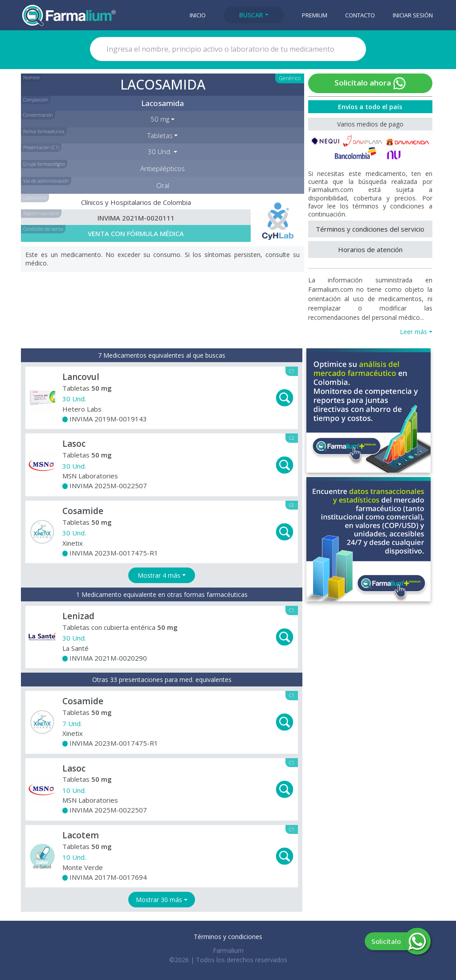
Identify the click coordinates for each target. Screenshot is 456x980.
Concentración (38, 115)
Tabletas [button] (160, 135)
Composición (36, 100)
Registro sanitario (41, 213)
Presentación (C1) (41, 147)
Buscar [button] (251, 15)
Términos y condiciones (228, 937)
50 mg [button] (160, 119)
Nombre (31, 78)
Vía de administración (46, 181)
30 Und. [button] (160, 151)
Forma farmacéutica (44, 131)
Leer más (413, 332)
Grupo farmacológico (44, 164)
